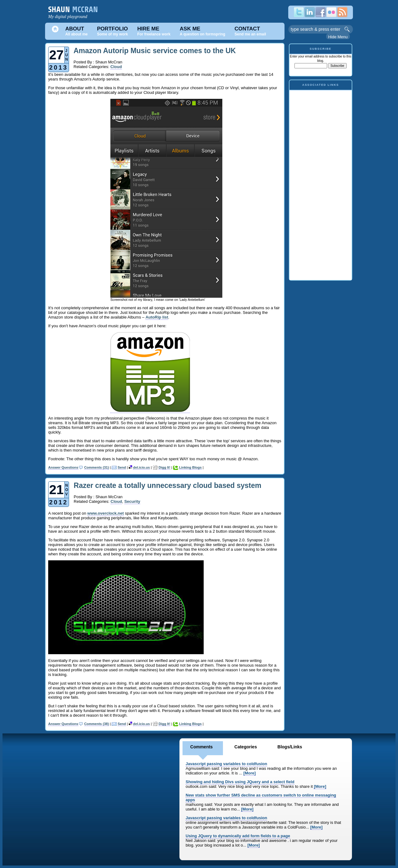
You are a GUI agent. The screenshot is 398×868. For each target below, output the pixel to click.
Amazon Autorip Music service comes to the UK (155, 51)
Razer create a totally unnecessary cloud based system (167, 485)
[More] (250, 773)
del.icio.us (141, 467)
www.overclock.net (106, 513)
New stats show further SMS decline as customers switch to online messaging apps (261, 797)
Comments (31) (97, 467)
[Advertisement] (321, 184)
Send (122, 467)
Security (132, 501)
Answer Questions (63, 467)
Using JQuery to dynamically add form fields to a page (238, 836)
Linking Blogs (190, 467)
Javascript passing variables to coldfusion (226, 764)
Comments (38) (97, 724)
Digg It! (164, 467)
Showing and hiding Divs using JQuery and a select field (240, 782)
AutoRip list (157, 317)
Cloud (116, 67)
